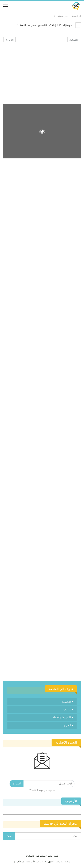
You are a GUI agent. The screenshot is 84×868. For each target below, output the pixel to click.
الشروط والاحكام (62, 717)
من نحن (67, 709)
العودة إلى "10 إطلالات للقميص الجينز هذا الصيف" (49, 25)
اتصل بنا (67, 725)
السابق (74, 40)
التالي (9, 40)
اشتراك (17, 784)
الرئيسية (66, 702)
